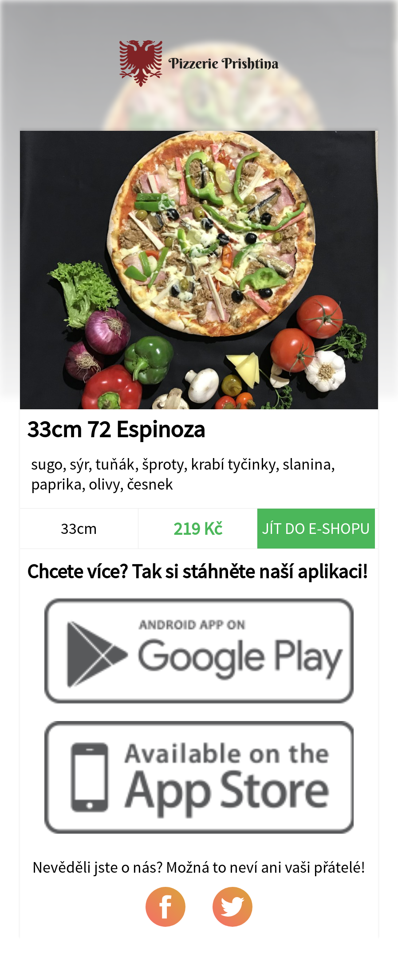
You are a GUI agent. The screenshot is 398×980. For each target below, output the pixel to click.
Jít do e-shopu (316, 528)
